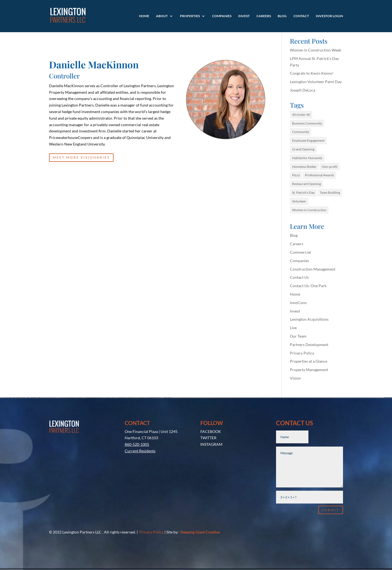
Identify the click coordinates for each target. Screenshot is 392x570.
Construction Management (313, 269)
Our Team (298, 336)
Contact (301, 16)
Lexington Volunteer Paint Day (316, 82)
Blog (282, 16)
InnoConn (298, 303)
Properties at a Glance (309, 361)
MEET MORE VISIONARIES (81, 157)
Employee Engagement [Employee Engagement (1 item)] (308, 140)
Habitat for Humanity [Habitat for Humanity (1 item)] (307, 158)
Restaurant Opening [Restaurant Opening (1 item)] (307, 184)
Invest (244, 16)
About (162, 16)
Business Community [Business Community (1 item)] (307, 123)
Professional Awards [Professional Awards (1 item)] (319, 175)
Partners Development (309, 345)
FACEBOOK (211, 431)
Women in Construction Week (316, 50)
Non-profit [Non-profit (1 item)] (330, 167)
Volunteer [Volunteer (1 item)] (299, 201)
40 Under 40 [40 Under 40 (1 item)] (301, 115)
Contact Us (299, 277)
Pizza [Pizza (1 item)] (296, 175)
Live (293, 328)
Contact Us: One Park (308, 286)
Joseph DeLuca (303, 90)
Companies (222, 16)
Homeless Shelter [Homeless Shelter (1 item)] (304, 167)
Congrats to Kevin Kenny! (312, 73)
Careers (264, 16)
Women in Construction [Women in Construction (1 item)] (309, 210)
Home (144, 16)
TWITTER (208, 438)
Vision (295, 378)
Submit (331, 510)
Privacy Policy (302, 353)
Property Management (309, 370)
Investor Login (329, 16)
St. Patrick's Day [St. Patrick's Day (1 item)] (303, 192)
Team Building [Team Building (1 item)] (330, 192)
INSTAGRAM (211, 444)
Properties (190, 16)
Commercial (300, 252)
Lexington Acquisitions (309, 319)
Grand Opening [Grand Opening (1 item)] (303, 149)
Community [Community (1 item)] (301, 132)
